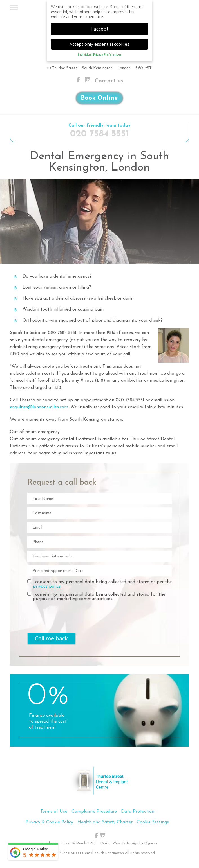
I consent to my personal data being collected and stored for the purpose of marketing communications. (96, 597)
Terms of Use (54, 812)
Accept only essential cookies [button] (99, 44)
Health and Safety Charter (105, 822)
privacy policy (47, 586)
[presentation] (60, 613)
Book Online (99, 98)
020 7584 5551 (99, 134)
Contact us (109, 81)
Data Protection (138, 812)
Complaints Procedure (94, 812)
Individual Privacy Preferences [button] (100, 54)
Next (186, 225)
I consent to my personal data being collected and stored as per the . (99, 584)
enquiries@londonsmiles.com (39, 407)
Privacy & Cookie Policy (49, 822)
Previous (13, 225)
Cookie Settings (153, 822)
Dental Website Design (119, 843)
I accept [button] (100, 29)
